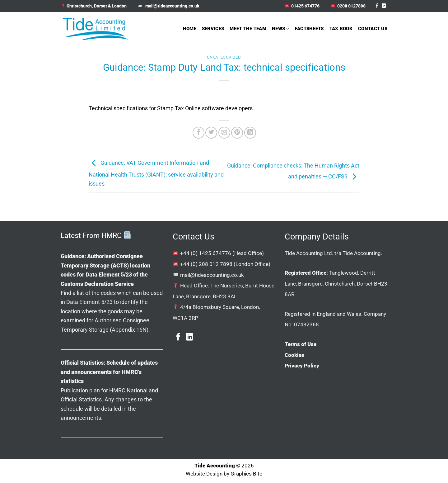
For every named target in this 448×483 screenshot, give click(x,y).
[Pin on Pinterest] (237, 133)
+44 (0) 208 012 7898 (206, 264)
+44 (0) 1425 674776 (206, 253)
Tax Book (341, 29)
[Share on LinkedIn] (250, 133)
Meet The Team (248, 29)
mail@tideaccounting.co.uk (212, 275)
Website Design (204, 474)
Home (190, 29)
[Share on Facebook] (198, 133)
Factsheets (309, 29)
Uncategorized (224, 57)
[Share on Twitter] (211, 133)
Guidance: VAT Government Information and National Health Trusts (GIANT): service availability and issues (156, 173)
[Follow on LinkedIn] (384, 6)
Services (213, 29)
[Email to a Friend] (224, 133)
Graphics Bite (246, 474)
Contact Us (373, 29)
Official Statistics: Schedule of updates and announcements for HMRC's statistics (109, 372)
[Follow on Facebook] (377, 6)
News (281, 29)
